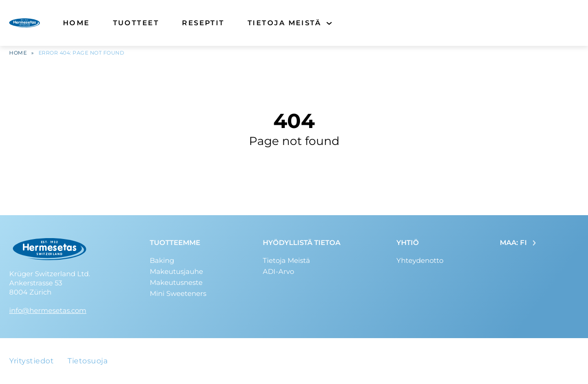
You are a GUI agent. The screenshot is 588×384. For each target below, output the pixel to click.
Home (76, 23)
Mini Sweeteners (178, 293)
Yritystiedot (31, 361)
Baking (162, 260)
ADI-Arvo (278, 271)
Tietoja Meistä (284, 23)
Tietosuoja (88, 361)
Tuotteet (136, 23)
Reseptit (203, 23)
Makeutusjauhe (176, 271)
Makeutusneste (176, 282)
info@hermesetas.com (48, 310)
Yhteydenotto (420, 260)
